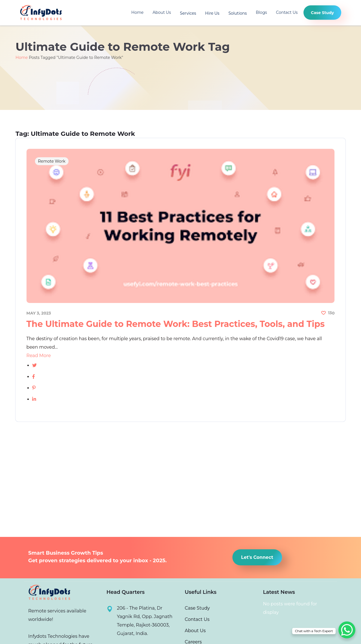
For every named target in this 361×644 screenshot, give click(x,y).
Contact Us (287, 13)
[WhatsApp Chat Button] (347, 630)
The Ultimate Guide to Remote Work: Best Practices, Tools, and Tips (176, 324)
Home (137, 13)
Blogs (261, 13)
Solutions (238, 13)
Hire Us (212, 13)
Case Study (197, 608)
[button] (257, 557)
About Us (162, 13)
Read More (39, 356)
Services (188, 13)
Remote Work (52, 162)
